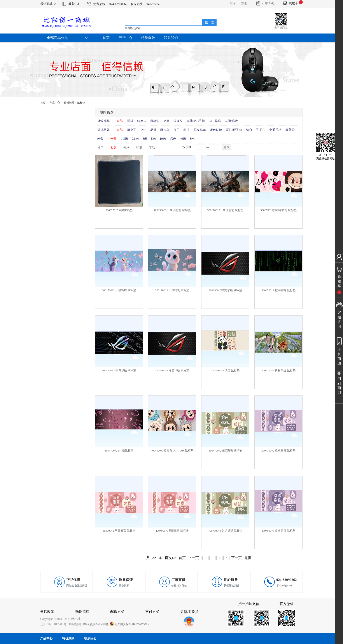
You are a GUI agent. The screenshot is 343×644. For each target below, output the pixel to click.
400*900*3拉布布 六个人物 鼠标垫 (172, 451)
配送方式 (117, 612)
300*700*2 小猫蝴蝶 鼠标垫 (119, 290)
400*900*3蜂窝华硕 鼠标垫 (225, 290)
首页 (106, 38)
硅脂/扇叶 (231, 121)
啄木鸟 (165, 130)
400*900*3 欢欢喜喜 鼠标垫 (278, 531)
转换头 (142, 121)
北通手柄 (275, 130)
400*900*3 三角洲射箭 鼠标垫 (172, 210)
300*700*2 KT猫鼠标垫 (119, 451)
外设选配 (69, 103)
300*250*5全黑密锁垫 (119, 210)
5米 (153, 139)
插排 (130, 121)
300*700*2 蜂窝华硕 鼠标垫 (172, 370)
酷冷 (187, 130)
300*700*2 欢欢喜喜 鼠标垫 (278, 451)
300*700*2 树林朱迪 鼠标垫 (278, 370)
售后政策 (47, 612)
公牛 (143, 130)
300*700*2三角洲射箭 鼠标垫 (225, 210)
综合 (249, 130)
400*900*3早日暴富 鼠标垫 (172, 531)
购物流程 (82, 612)
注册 (244, 3)
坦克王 (132, 130)
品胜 (153, 130)
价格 (126, 148)
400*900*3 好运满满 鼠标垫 (225, 531)
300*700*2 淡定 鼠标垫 (225, 370)
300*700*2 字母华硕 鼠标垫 (119, 370)
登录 (233, 3)
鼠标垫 (81, 103)
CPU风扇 (215, 121)
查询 (226, 147)
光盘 (166, 121)
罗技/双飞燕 (234, 130)
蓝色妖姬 (216, 130)
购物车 (294, 3)
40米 (183, 139)
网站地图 (74, 624)
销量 (139, 148)
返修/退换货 (189, 612)
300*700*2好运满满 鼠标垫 (225, 451)
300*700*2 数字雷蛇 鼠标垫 (278, 290)
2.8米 (135, 139)
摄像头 (178, 121)
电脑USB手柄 (196, 121)
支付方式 (152, 612)
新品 (152, 148)
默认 (114, 148)
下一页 (236, 558)
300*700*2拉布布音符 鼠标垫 (278, 210)
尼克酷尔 (200, 130)
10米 (163, 139)
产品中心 (55, 103)
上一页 (194, 558)
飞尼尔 (261, 130)
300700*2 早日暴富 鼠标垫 (119, 531)
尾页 (248, 558)
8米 (192, 139)
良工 (177, 130)
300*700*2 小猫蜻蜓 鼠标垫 (172, 290)
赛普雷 (290, 130)
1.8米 (124, 139)
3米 (145, 139)
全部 (120, 121)
